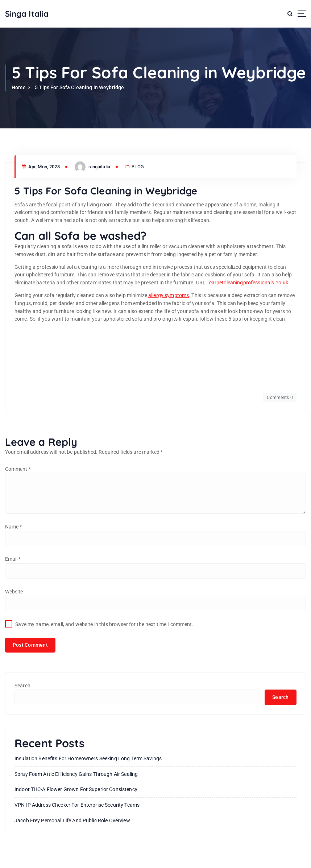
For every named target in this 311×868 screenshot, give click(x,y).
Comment (18, 469)
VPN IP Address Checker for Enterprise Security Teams (77, 805)
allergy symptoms (169, 295)
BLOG (138, 167)
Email (13, 559)
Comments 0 (280, 398)
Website (14, 592)
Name (14, 527)
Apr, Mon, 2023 (41, 167)
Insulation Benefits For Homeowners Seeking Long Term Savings (88, 758)
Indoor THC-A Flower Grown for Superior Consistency (76, 789)
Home (19, 87)
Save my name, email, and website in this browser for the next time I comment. (104, 624)
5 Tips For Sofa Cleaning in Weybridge (79, 87)
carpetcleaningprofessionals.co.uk (249, 283)
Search (22, 686)
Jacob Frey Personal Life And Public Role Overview (72, 820)
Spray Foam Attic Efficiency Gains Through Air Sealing (76, 774)
